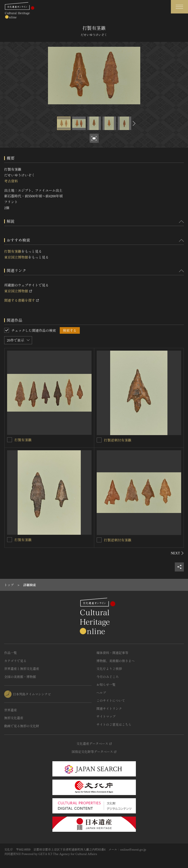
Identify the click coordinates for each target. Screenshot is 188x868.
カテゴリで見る (15, 661)
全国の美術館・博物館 (20, 677)
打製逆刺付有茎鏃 (118, 440)
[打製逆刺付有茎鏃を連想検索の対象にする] (99, 440)
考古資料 (11, 181)
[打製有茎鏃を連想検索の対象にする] (10, 440)
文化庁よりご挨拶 (109, 669)
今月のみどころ (108, 677)
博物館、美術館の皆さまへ (116, 661)
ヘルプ (101, 693)
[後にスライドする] (133, 123)
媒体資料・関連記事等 (112, 653)
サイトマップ (106, 716)
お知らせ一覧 (106, 684)
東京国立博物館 (16, 257)
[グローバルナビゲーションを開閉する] (179, 7)
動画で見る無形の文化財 (22, 726)
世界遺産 (11, 710)
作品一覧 (11, 653)
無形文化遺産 (14, 718)
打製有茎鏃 (13, 251)
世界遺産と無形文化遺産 (22, 669)
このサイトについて (111, 700)
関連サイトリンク (109, 708)
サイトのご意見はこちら (114, 724)
